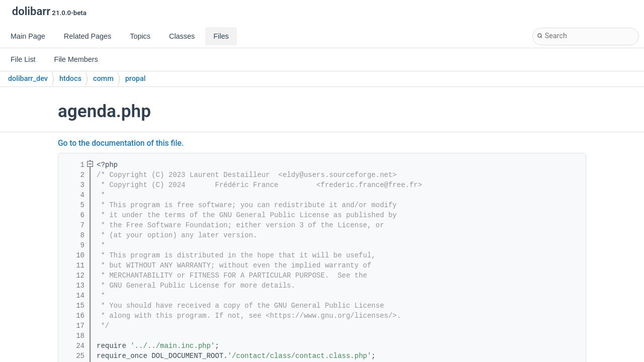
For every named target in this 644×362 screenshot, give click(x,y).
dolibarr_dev (28, 79)
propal (136, 79)
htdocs (70, 79)
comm (103, 79)
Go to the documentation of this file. (121, 143)
